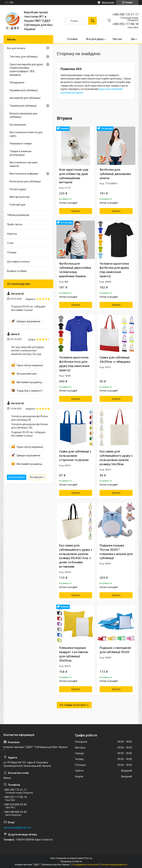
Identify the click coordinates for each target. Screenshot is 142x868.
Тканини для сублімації (23, 106)
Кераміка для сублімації (24, 90)
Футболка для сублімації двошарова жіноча (115, 174)
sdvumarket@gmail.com (17, 828)
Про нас (117, 39)
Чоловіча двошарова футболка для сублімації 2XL (29, 426)
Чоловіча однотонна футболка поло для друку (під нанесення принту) (74, 364)
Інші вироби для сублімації (25, 98)
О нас (10, 243)
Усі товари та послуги (73, 705)
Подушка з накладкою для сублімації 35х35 (115, 650)
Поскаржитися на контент (85, 865)
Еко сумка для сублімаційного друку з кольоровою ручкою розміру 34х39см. (116, 458)
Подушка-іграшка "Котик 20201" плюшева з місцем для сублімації (116, 552)
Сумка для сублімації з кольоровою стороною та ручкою (75, 456)
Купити (76, 211)
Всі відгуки (36, 477)
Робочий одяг (18, 205)
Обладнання (17, 82)
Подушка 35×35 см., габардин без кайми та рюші (28, 308)
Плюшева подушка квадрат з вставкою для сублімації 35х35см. (74, 654)
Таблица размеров (18, 215)
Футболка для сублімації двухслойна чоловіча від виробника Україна (75, 270)
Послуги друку (18, 189)
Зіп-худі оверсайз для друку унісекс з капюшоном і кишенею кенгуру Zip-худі (28, 351)
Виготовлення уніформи (24, 174)
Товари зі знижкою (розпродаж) (21, 153)
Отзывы (12, 252)
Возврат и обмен (17, 271)
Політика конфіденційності (114, 865)
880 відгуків (108, 2)
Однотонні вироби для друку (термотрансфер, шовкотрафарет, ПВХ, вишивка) (26, 70)
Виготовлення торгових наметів (24, 164)
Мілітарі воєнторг (20, 197)
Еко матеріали (18, 125)
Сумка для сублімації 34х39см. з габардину (115, 360)
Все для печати (16, 48)
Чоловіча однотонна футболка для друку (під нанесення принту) (114, 270)
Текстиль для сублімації (24, 57)
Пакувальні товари (21, 143)
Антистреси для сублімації (25, 181)
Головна (72, 39)
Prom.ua (88, 858)
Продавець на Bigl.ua (71, 861)
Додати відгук (17, 477)
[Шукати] (92, 21)
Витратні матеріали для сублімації (23, 115)
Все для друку (95, 39)
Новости (12, 234)
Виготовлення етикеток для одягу (26, 134)
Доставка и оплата (18, 262)
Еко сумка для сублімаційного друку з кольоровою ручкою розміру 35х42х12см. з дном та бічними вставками (76, 556)
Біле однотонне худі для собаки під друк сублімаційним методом (74, 176)
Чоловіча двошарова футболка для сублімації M (29, 418)
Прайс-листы (15, 224)
